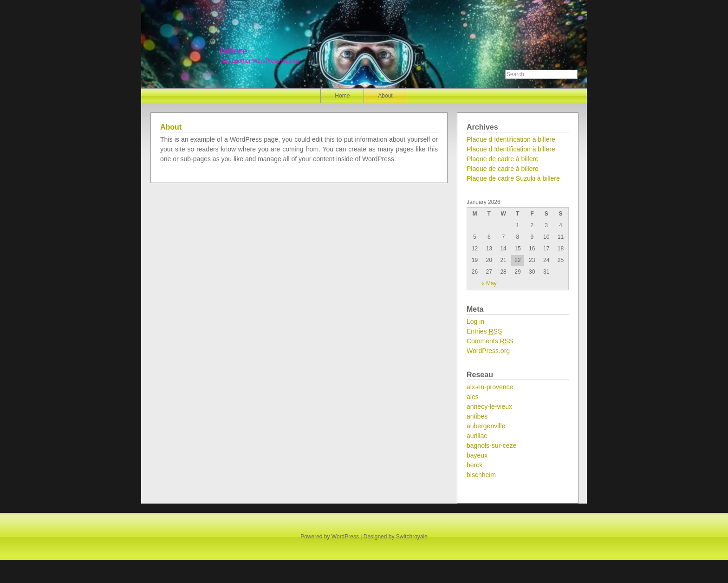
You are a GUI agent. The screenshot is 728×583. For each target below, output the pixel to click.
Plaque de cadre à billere (503, 159)
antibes (477, 416)
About (385, 96)
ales (473, 397)
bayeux (477, 455)
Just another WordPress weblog (260, 61)
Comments (490, 341)
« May (489, 283)
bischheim (481, 475)
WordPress (345, 537)
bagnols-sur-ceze (491, 445)
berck (474, 465)
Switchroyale (412, 537)
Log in (475, 321)
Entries (484, 331)
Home (342, 96)
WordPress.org (488, 351)
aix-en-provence (490, 387)
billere (234, 51)
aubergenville (486, 426)
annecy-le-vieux (489, 406)
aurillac (477, 436)
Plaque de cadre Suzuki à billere (513, 178)
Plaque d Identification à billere (511, 139)
